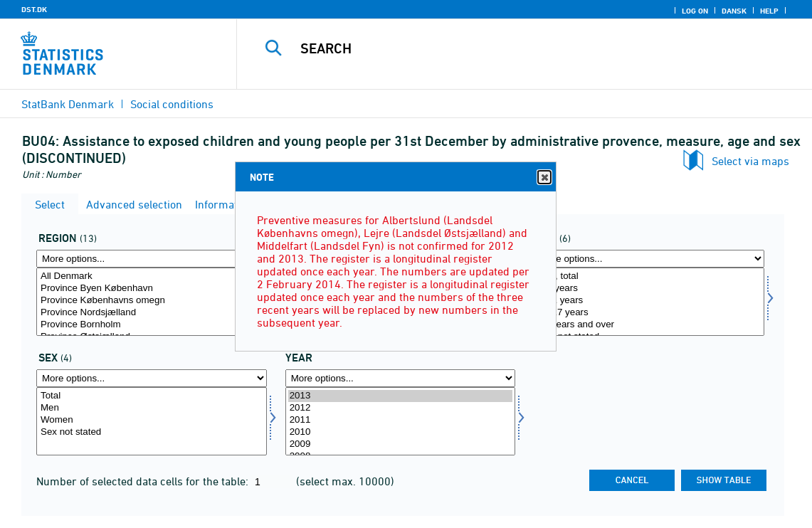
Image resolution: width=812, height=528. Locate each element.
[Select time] (401, 421)
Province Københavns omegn (152, 301)
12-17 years (649, 313)
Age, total (649, 276)
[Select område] (152, 302)
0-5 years (649, 289)
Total (152, 396)
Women (152, 420)
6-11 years (649, 301)
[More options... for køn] (152, 378)
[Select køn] (152, 421)
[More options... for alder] (649, 259)
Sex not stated (152, 432)
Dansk (734, 11)
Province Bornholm (152, 325)
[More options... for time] (401, 378)
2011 (401, 420)
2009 (401, 444)
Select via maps (750, 161)
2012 (401, 408)
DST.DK (34, 9)
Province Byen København (152, 289)
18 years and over (649, 325)
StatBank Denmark (68, 104)
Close (544, 178)
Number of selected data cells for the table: (144, 481)
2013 (401, 396)
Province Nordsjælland (152, 313)
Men (152, 408)
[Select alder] (649, 302)
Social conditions (172, 104)
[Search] (522, 48)
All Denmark (152, 276)
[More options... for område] (152, 259)
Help (769, 11)
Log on (695, 11)
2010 (401, 432)
